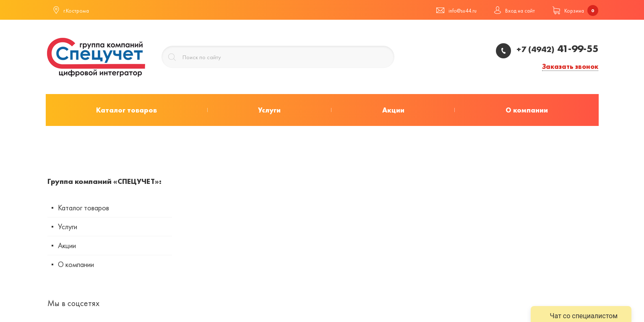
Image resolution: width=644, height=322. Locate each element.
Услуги (68, 226)
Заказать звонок (570, 67)
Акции (67, 245)
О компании (76, 264)
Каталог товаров (83, 208)
